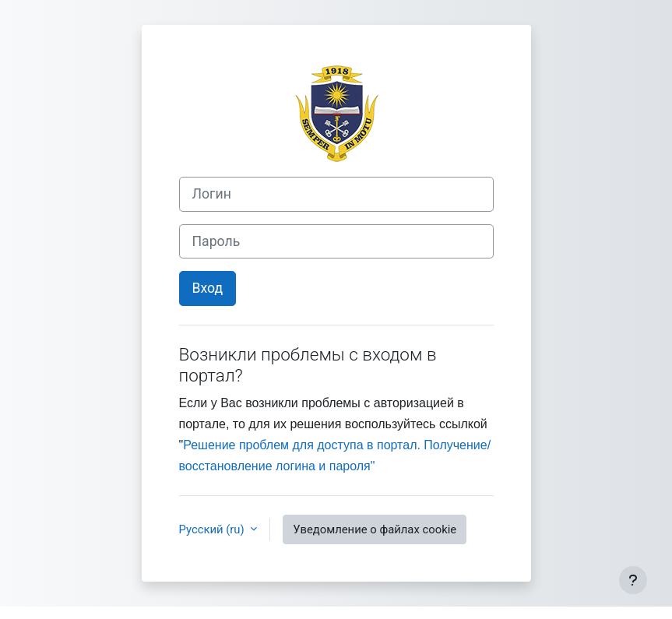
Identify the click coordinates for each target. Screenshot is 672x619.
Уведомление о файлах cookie (375, 529)
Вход (208, 288)
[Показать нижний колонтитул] (633, 580)
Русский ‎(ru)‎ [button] (213, 529)
